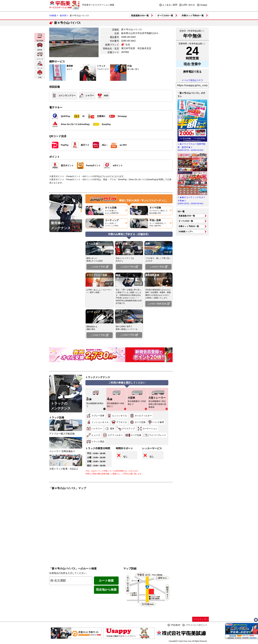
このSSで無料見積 (158, 304)
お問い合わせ (189, 5)
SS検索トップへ (186, 232)
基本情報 (40, 37)
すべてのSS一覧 (165, 16)
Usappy (204, 5)
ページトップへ (200, 619)
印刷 (40, 74)
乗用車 (40, 47)
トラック (40, 56)
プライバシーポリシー (196, 625)
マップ (40, 65)
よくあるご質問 (170, 5)
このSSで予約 (100, 267)
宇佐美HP (176, 625)
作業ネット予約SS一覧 (193, 16)
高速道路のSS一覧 (140, 16)
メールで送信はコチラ (192, 80)
